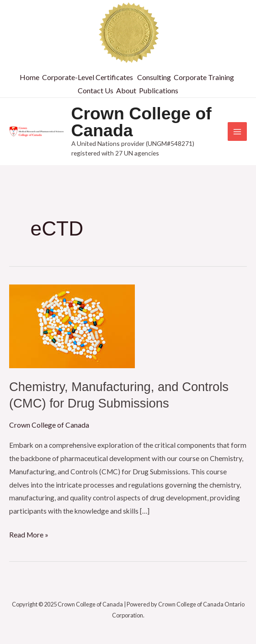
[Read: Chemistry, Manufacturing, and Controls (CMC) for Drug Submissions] (72, 325)
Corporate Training (204, 77)
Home (29, 77)
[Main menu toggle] (237, 132)
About (126, 90)
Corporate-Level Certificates (88, 77)
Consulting (154, 77)
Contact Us (96, 90)
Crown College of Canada (141, 122)
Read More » (29, 534)
